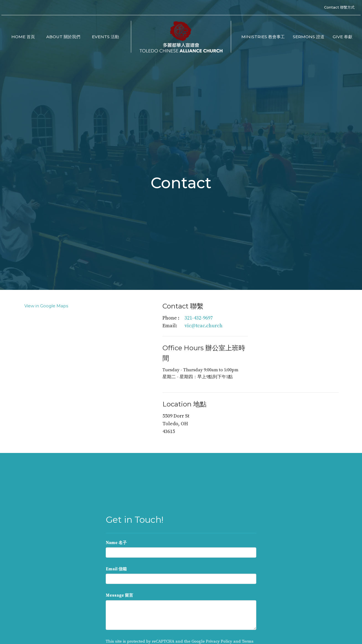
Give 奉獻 (342, 37)
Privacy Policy (219, 641)
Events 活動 (105, 37)
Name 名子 (116, 543)
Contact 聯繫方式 (339, 7)
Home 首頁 (23, 37)
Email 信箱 (116, 569)
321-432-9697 (199, 318)
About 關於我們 (63, 37)
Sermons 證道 (309, 37)
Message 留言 (119, 595)
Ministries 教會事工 (263, 37)
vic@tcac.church (204, 326)
